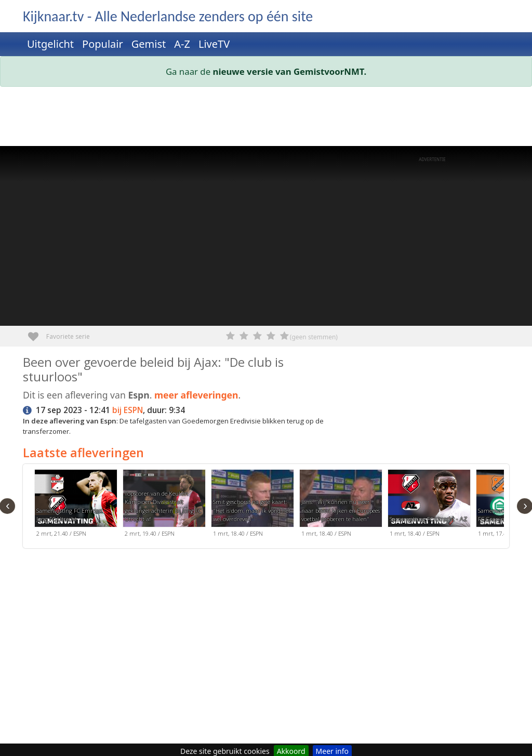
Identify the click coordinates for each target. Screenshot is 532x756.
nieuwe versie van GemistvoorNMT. (290, 71)
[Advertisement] (266, 118)
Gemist (149, 44)
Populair (103, 44)
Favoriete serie (37, 333)
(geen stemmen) (314, 337)
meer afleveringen (196, 395)
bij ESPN (128, 410)
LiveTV (214, 44)
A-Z (182, 44)
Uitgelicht (50, 44)
